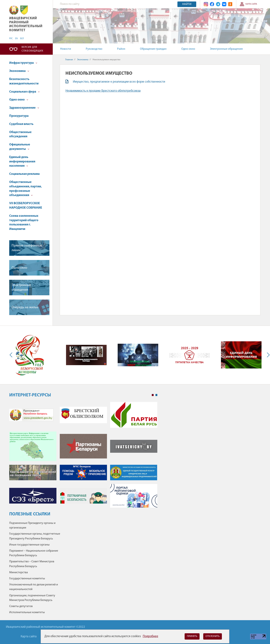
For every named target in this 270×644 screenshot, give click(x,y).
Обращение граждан (153, 49)
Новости (66, 49)
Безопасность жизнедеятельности (24, 81)
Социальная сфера (24, 92)
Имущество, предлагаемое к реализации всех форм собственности (119, 82)
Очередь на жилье (25, 307)
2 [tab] (156, 395)
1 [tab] (153, 395)
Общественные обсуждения (20, 134)
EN (16, 39)
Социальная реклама (24, 174)
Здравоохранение (24, 108)
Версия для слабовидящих (32, 49)
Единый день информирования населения (22, 162)
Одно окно (188, 49)
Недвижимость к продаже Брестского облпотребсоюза (103, 91)
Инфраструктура (23, 63)
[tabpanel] (83, 457)
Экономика (19, 71)
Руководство (94, 49)
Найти (187, 4)
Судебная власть (21, 124)
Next (267, 355)
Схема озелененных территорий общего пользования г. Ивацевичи (24, 222)
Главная (69, 60)
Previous (12, 355)
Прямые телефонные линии (27, 248)
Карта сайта (251, 4)
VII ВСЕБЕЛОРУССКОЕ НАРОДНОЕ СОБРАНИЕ (26, 206)
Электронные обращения (226, 49)
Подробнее (150, 636)
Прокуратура (19, 116)
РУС (11, 39)
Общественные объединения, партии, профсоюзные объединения (25, 189)
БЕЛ (22, 39)
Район (121, 49)
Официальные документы (20, 147)
